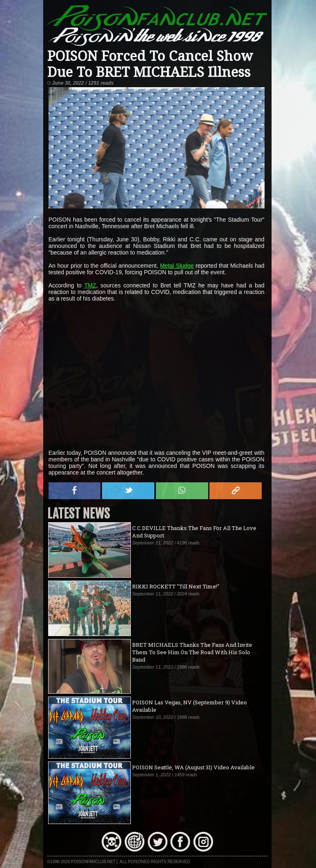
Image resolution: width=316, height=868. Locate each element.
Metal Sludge (177, 266)
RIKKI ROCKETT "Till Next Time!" (176, 586)
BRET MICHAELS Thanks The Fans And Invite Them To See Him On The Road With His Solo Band (192, 652)
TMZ (90, 285)
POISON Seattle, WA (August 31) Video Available (193, 767)
